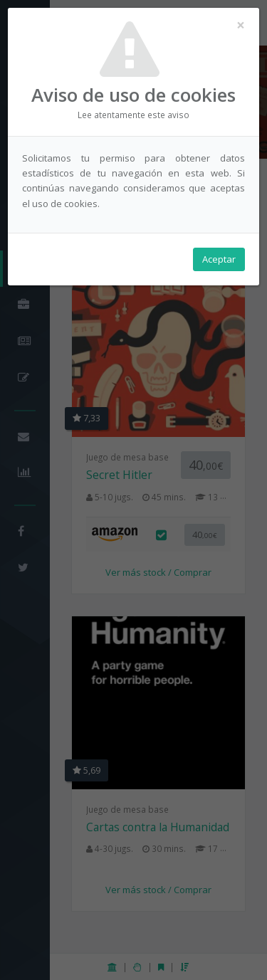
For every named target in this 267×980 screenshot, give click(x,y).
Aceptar (219, 259)
